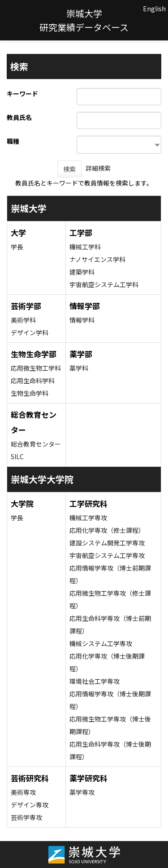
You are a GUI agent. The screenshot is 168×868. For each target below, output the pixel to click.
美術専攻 (23, 792)
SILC (17, 456)
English (154, 9)
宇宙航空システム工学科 (104, 284)
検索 (69, 169)
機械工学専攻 (88, 518)
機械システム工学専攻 (101, 643)
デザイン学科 (30, 332)
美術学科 (23, 320)
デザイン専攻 (30, 805)
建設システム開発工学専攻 (107, 543)
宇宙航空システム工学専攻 (107, 555)
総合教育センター (36, 444)
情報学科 (82, 320)
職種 (13, 141)
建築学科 (82, 272)
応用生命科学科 (33, 381)
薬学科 (79, 368)
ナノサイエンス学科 (97, 259)
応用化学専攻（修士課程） (107, 530)
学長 (17, 247)
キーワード (22, 93)
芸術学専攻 (26, 817)
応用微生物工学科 (36, 368)
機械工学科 (85, 247)
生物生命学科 (30, 393)
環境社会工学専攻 (95, 681)
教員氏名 (19, 117)
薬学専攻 (82, 792)
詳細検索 (98, 168)
